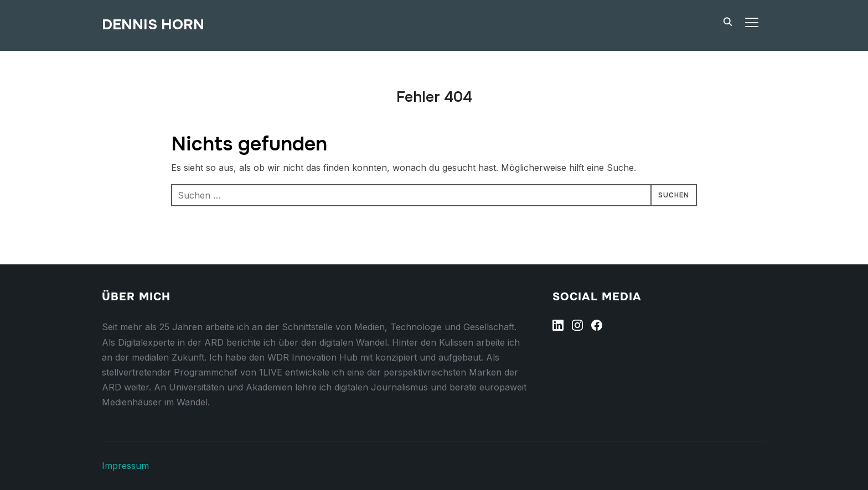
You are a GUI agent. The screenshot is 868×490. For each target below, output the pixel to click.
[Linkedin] (558, 325)
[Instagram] (577, 325)
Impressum (125, 466)
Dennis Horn (153, 25)
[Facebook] (597, 325)
